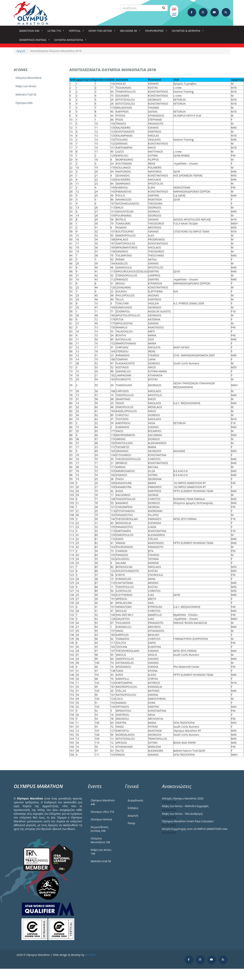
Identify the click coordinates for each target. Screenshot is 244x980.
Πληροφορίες (155, 32)
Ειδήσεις (133, 808)
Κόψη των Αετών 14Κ (101, 852)
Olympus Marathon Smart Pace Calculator (188, 821)
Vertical (76, 32)
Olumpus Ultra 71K (102, 812)
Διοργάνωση (135, 800)
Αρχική (21, 51)
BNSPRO (90, 955)
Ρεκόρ (131, 823)
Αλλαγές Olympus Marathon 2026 (183, 798)
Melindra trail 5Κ (101, 861)
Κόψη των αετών (101, 32)
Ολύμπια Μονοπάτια (69, 41)
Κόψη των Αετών (26, 86)
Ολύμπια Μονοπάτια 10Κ (100, 840)
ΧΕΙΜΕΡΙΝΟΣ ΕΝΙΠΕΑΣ (33, 41)
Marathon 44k (30, 32)
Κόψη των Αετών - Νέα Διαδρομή (182, 814)
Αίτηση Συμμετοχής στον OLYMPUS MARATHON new (195, 829)
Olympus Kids (24, 103)
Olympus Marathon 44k (103, 802)
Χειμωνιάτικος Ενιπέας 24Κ (100, 829)
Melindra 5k (129, 32)
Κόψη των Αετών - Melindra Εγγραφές (185, 806)
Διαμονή (133, 816)
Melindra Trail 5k (26, 94)
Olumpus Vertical (101, 819)
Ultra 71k (55, 32)
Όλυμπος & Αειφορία (187, 32)
